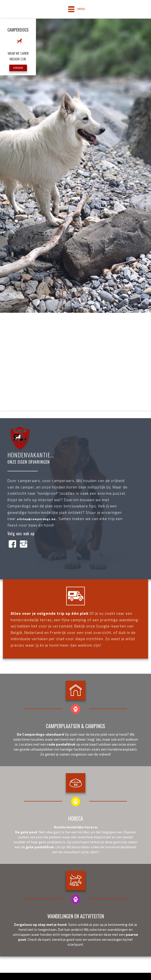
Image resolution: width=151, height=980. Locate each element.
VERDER (18, 68)
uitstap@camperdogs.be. (37, 519)
